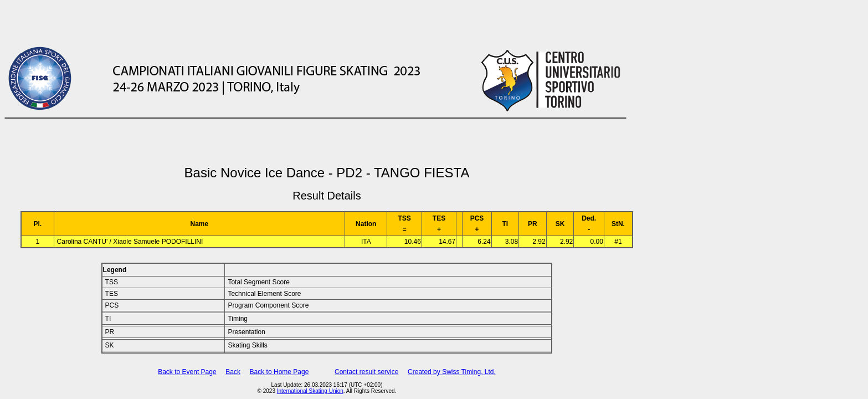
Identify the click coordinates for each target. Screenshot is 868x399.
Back (233, 372)
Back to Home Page (279, 372)
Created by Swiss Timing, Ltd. (452, 372)
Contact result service (366, 372)
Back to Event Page (187, 372)
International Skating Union (310, 391)
